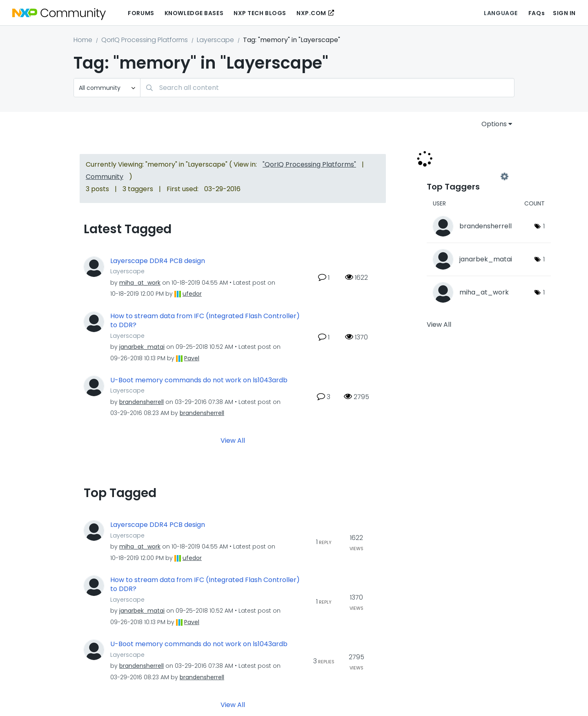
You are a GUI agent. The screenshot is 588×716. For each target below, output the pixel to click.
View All (233, 441)
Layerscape (215, 40)
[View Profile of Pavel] (192, 358)
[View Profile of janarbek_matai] (142, 347)
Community (105, 177)
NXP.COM (311, 13)
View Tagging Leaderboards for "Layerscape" (465, 176)
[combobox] (327, 88)
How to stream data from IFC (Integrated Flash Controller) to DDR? (205, 321)
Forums (141, 13)
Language (501, 13)
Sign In (564, 13)
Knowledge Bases (194, 13)
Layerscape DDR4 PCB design (158, 261)
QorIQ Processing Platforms (145, 40)
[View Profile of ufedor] (192, 294)
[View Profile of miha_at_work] (140, 283)
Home (83, 40)
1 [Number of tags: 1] (544, 226)
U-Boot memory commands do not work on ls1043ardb (199, 380)
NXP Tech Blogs (260, 13)
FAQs (537, 13)
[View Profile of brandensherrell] (141, 402)
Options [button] (494, 124)
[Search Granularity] (107, 88)
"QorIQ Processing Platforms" (309, 164)
